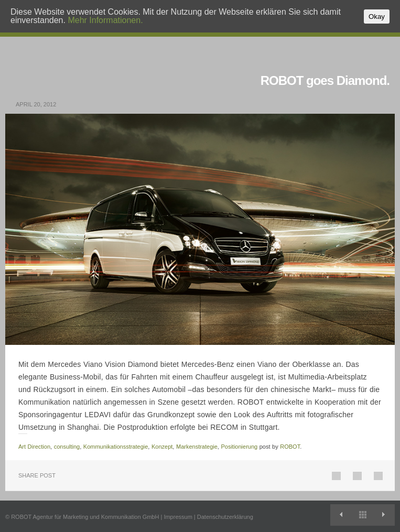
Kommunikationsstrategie (116, 447)
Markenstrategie (197, 447)
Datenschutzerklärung (225, 517)
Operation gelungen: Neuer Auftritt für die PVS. (341, 515)
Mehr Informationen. (105, 20)
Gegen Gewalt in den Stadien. (384, 515)
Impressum (178, 517)
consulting (67, 447)
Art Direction (34, 447)
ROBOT (290, 447)
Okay (377, 17)
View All (363, 515)
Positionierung (239, 447)
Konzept (162, 447)
